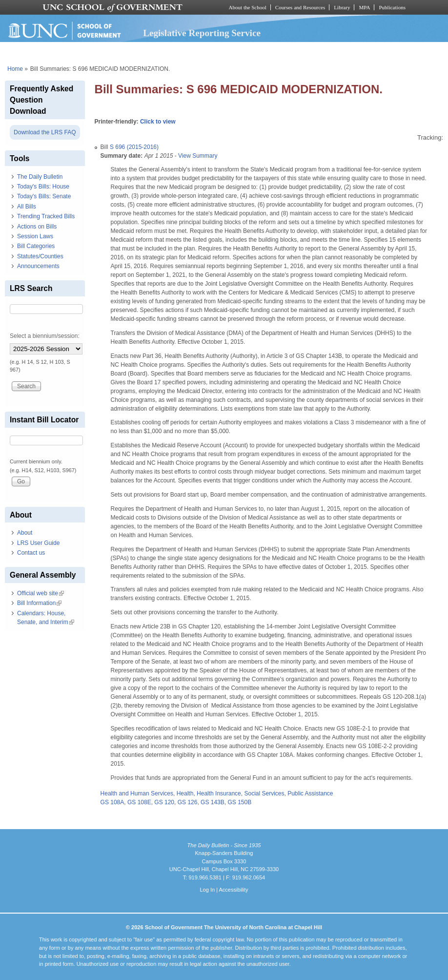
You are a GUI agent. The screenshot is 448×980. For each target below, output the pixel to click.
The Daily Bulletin (40, 177)
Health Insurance (219, 793)
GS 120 (164, 802)
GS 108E (139, 802)
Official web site (41, 593)
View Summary (198, 156)
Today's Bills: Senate (44, 196)
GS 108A (112, 802)
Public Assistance (310, 793)
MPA (364, 7)
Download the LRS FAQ (45, 132)
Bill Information (39, 603)
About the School (248, 7)
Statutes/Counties (40, 256)
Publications (392, 7)
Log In (207, 890)
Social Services (264, 793)
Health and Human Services (137, 793)
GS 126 (188, 802)
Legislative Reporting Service (202, 33)
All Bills (27, 207)
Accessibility (233, 890)
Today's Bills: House (43, 187)
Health (185, 793)
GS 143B (213, 802)
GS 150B (239, 802)
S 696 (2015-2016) (134, 147)
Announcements (38, 266)
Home (15, 69)
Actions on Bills (37, 227)
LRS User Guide (38, 543)
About (25, 533)
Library (342, 7)
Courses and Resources (300, 7)
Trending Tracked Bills (46, 216)
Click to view (158, 122)
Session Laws (35, 236)
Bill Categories (36, 246)
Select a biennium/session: (45, 336)
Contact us (31, 553)
